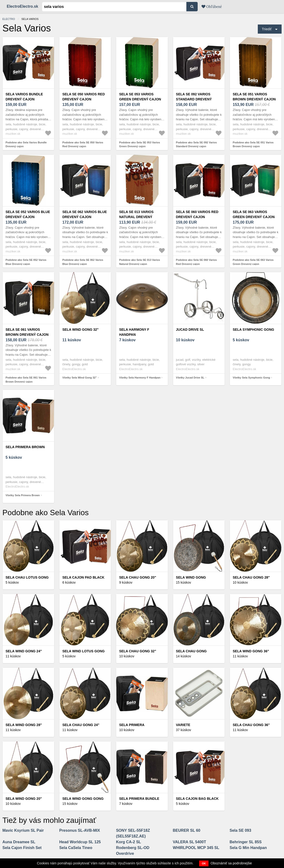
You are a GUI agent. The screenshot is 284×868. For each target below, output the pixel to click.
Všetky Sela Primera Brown (23, 495)
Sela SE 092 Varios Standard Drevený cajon (194, 99)
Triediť (267, 29)
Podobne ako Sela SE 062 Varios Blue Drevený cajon (83, 262)
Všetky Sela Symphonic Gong (251, 378)
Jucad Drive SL (190, 330)
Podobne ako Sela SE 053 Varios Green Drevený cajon (139, 144)
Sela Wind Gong (191, 577)
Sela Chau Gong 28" (251, 577)
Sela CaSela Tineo (76, 848)
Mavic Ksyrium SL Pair (23, 830)
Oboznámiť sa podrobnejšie (231, 863)
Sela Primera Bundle (139, 799)
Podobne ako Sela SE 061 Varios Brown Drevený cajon (26, 380)
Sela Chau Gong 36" (251, 725)
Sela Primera (132, 725)
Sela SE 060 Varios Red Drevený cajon (197, 214)
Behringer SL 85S (246, 842)
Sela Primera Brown (25, 447)
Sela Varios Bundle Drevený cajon (24, 97)
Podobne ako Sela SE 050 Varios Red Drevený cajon (83, 144)
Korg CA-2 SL (128, 842)
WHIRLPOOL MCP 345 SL (196, 848)
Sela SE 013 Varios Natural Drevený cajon (136, 217)
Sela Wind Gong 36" (251, 651)
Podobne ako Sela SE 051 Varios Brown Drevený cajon (253, 144)
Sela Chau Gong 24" (81, 725)
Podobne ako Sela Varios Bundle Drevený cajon (26, 144)
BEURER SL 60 (187, 830)
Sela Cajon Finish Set (22, 848)
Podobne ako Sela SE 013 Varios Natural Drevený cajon (139, 262)
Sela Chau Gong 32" (138, 651)
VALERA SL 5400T (189, 842)
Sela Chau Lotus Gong (27, 577)
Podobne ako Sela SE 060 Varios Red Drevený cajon (196, 262)
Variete (183, 725)
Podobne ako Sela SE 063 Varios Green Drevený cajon (253, 262)
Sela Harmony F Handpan (134, 332)
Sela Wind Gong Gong (83, 799)
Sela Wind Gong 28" (24, 725)
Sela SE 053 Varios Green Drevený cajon (140, 97)
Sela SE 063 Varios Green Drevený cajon (254, 214)
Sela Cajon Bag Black (197, 799)
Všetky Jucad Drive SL (190, 378)
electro (9, 19)
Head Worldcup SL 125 (80, 842)
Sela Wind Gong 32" (80, 330)
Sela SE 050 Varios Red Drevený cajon (84, 97)
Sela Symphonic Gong (253, 330)
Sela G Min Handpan (248, 848)
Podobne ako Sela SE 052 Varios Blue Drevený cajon (26, 262)
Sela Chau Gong (191, 651)
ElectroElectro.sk (22, 6)
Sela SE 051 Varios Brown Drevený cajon (254, 97)
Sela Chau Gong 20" (138, 577)
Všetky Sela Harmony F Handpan (140, 378)
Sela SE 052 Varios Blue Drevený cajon (28, 214)
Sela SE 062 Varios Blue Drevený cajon (85, 214)
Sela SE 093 (240, 830)
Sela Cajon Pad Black (83, 577)
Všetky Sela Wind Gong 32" (79, 378)
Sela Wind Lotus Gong (83, 651)
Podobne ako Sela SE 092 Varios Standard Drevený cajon (196, 144)
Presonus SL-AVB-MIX (80, 830)
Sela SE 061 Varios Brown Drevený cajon (27, 332)
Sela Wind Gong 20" (24, 799)
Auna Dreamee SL (19, 842)
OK (204, 863)
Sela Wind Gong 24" (24, 651)
